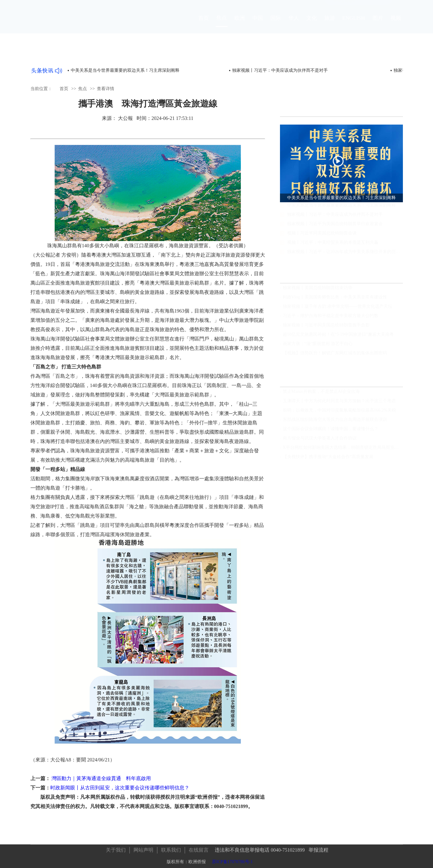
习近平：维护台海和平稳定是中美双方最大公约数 (331, 319)
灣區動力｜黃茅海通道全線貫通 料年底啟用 (101, 778)
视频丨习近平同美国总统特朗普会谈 (322, 239)
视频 (396, 24)
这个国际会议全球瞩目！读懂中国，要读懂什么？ (331, 432)
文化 (312, 24)
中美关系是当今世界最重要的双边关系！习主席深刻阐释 (125, 70)
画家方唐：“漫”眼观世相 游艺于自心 (318, 347)
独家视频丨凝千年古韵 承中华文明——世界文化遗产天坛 (338, 309)
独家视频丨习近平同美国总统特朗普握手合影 (326, 328)
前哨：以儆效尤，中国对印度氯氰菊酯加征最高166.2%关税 (339, 413)
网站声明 (143, 848)
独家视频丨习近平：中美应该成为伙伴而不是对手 (280, 70)
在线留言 (199, 848)
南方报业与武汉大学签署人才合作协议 (320, 441)
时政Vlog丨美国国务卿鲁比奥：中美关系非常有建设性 (335, 300)
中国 (258, 24)
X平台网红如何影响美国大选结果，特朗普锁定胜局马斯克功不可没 (343, 450)
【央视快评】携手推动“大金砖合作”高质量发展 (328, 460)
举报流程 (318, 848)
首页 (204, 24)
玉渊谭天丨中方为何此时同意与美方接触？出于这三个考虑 (339, 404)
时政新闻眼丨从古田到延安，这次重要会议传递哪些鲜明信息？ (120, 788)
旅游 (330, 24)
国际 (276, 24)
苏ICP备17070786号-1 (232, 860)
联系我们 (171, 848)
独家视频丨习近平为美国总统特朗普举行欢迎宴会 (335, 229)
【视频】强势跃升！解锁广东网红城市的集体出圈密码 (335, 356)
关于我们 (116, 848)
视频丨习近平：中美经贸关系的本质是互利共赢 (333, 248)
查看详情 (106, 88)
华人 (294, 24)
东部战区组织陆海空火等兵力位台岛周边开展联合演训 (335, 422)
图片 (378, 24)
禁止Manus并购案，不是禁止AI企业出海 (321, 394)
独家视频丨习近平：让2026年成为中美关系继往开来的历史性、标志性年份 (345, 257)
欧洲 (240, 24)
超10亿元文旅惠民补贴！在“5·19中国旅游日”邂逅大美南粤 (338, 337)
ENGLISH (354, 24)
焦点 (222, 23)
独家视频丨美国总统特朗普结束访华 (318, 291)
